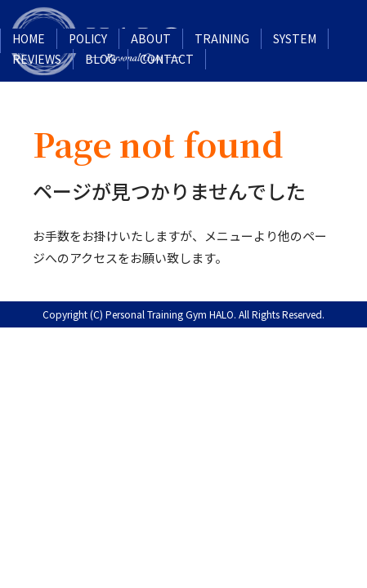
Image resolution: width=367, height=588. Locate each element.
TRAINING (222, 38)
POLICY (88, 38)
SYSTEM (295, 38)
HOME (29, 38)
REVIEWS (37, 59)
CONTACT (167, 59)
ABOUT (151, 38)
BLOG (101, 59)
